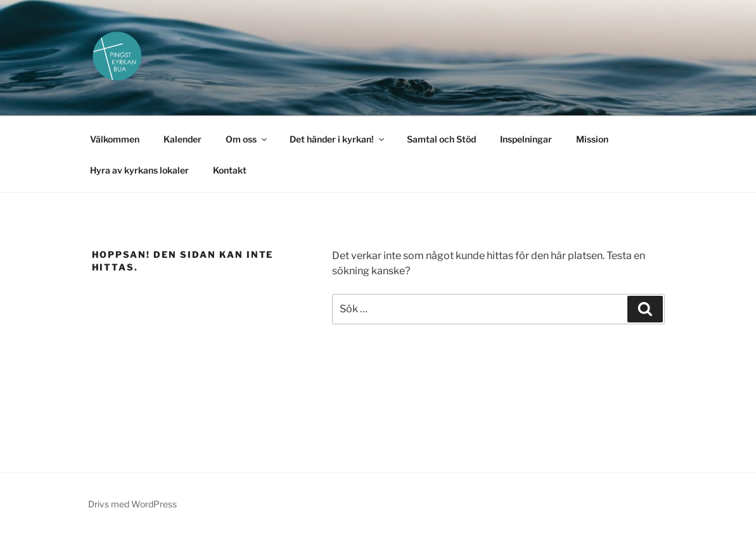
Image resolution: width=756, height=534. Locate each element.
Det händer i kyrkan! (338, 139)
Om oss (247, 139)
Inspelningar (526, 139)
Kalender (183, 139)
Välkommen (115, 139)
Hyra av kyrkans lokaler (139, 170)
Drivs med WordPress (132, 504)
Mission (592, 139)
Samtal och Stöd (441, 139)
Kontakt (230, 170)
